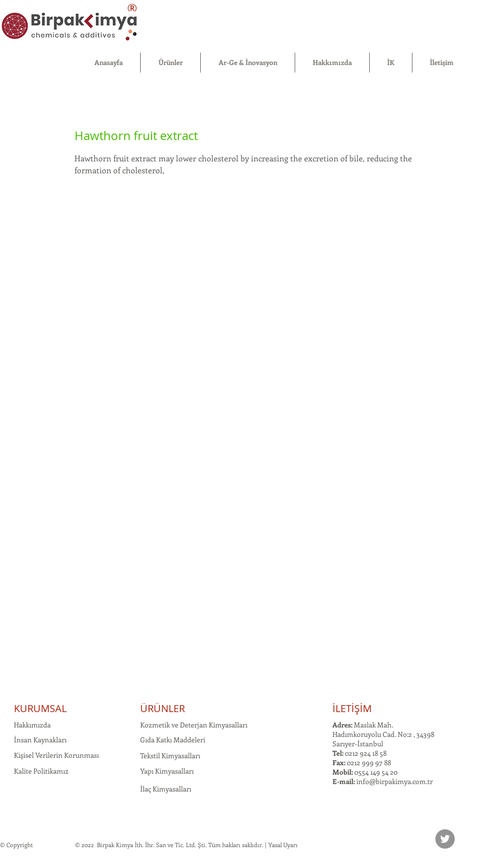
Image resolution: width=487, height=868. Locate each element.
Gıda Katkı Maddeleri (173, 740)
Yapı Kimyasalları (167, 771)
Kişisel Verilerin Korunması (56, 755)
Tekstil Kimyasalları (170, 756)
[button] (170, 63)
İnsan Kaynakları (40, 740)
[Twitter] (445, 839)
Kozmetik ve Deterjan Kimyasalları (194, 725)
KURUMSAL (40, 708)
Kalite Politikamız (41, 771)
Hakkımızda (32, 725)
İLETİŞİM (352, 708)
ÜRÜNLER (162, 708)
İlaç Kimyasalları (166, 789)
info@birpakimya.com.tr (395, 781)
